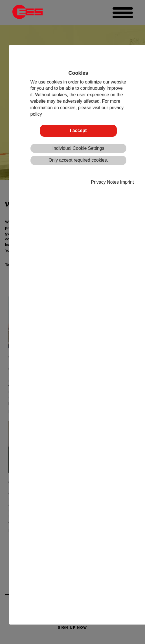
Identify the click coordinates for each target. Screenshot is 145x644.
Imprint (127, 182)
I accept (78, 130)
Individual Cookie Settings (78, 148)
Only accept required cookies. (78, 160)
